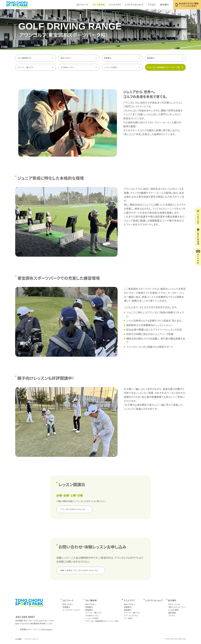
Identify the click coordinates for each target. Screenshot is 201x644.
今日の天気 (198, 217)
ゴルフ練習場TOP (24, 58)
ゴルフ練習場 (91, 600)
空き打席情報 (198, 237)
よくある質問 (173, 610)
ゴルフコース (68, 600)
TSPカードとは (174, 604)
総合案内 (172, 600)
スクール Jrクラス (131, 615)
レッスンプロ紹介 (111, 67)
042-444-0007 (25, 617)
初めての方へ (66, 58)
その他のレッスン (67, 67)
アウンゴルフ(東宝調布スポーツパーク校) (164, 67)
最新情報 (172, 613)
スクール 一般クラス (25, 67)
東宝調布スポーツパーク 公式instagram (36, 629)
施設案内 (151, 58)
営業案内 (107, 58)
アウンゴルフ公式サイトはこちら (73, 509)
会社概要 (18, 639)
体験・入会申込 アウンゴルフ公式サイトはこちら (79, 570)
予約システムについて (177, 607)
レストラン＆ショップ (154, 600)
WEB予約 (198, 257)
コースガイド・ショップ (71, 610)
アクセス (172, 615)
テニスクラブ (129, 600)
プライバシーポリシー (32, 639)
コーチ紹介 (128, 618)
